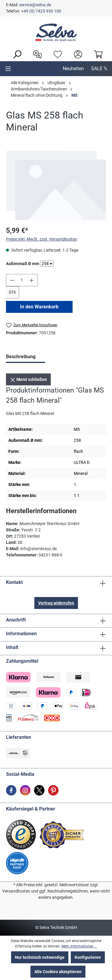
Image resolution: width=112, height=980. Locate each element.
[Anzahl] (22, 280)
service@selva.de (35, 5)
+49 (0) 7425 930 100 (41, 11)
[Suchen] (16, 54)
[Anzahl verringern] (12, 280)
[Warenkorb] (97, 54)
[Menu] (8, 69)
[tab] (26, 357)
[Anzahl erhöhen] (32, 280)
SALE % (99, 69)
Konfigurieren (88, 957)
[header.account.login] (76, 54)
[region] (56, 185)
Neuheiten (73, 69)
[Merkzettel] (56, 54)
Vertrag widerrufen (56, 603)
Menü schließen (28, 379)
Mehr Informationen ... (79, 946)
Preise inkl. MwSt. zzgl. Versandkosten (42, 239)
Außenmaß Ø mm (23, 263)
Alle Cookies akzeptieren (58, 972)
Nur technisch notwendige (40, 957)
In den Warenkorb (39, 307)
